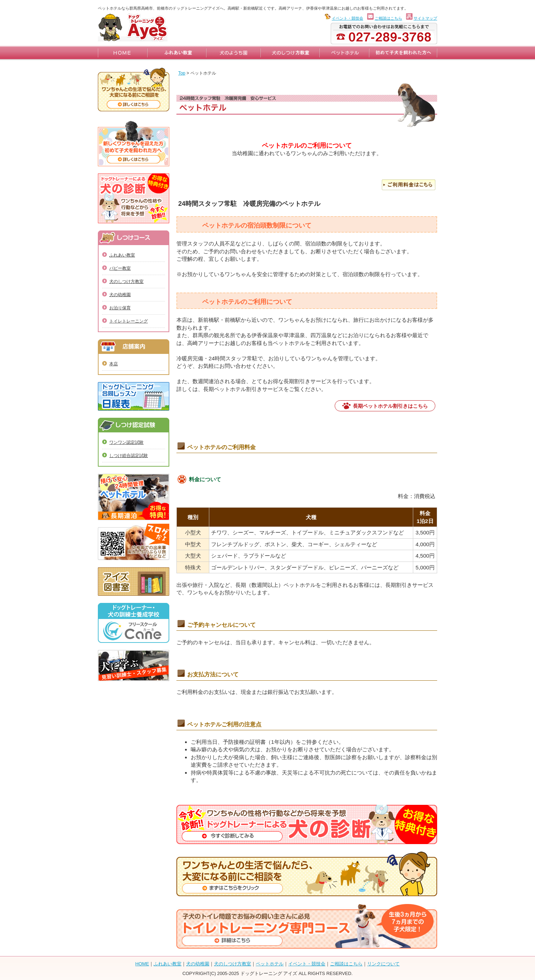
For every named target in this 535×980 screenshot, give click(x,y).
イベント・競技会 (347, 18)
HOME (142, 964)
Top (182, 73)
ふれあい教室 (122, 255)
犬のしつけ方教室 (126, 281)
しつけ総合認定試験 (129, 456)
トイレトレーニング (129, 321)
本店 (114, 364)
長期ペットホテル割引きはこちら (390, 406)
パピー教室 (120, 268)
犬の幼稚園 (120, 295)
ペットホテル (270, 964)
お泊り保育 (120, 308)
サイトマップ (425, 18)
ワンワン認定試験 (126, 442)
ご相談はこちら (388, 18)
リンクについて (383, 964)
